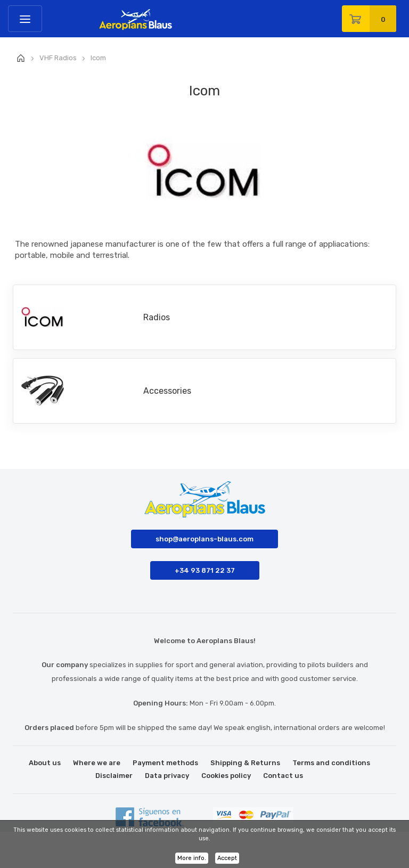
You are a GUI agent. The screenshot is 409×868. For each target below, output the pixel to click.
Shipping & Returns (245, 763)
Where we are (97, 763)
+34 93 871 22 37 (205, 570)
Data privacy (167, 776)
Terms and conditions (331, 763)
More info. (192, 858)
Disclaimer (114, 776)
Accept (227, 858)
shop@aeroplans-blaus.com (204, 539)
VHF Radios (58, 58)
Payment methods (165, 763)
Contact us (283, 776)
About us (45, 763)
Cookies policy (226, 776)
